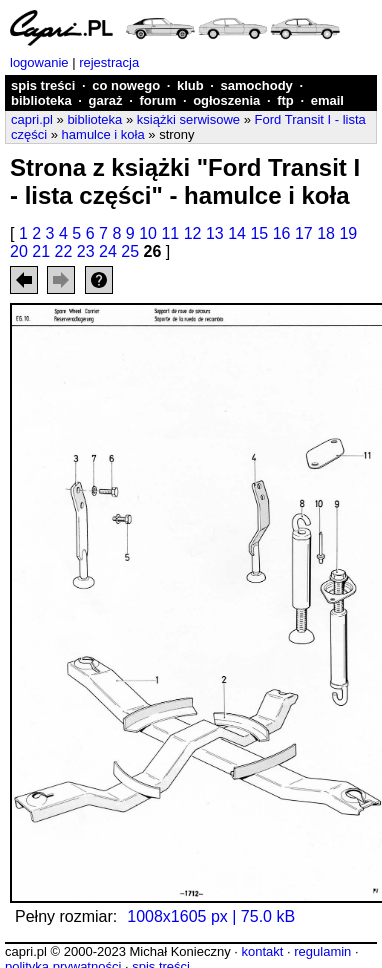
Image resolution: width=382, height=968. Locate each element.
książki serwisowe (188, 119)
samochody (257, 85)
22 (64, 251)
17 (304, 233)
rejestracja (109, 62)
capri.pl (32, 119)
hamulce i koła (103, 134)
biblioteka (41, 100)
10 (148, 233)
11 (170, 233)
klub (190, 85)
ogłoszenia (226, 100)
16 (282, 233)
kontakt (262, 951)
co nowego (126, 85)
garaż (106, 100)
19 (348, 233)
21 (41, 251)
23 (86, 251)
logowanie (39, 62)
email (327, 100)
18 (326, 233)
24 (108, 251)
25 (130, 251)
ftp (285, 100)
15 (259, 233)
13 (215, 233)
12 (193, 233)
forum (157, 100)
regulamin (322, 951)
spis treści (43, 85)
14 (237, 233)
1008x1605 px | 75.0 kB (211, 916)
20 (19, 251)
